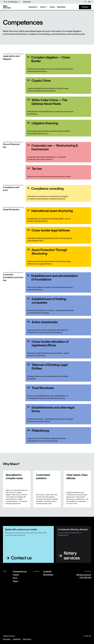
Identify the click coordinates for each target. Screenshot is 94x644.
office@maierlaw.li (84, 575)
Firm (15, 578)
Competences (20, 572)
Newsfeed (48, 575)
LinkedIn (47, 572)
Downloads (7, 639)
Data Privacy (27, 639)
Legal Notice (17, 639)
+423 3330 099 (85, 578)
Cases (16, 575)
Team (15, 581)
